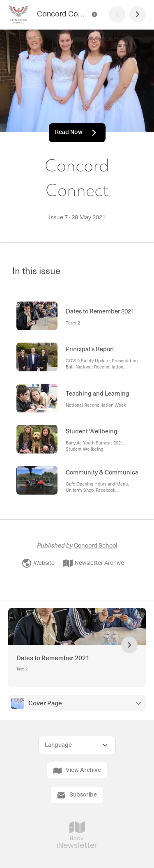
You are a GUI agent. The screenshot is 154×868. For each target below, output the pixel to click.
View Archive (77, 771)
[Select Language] (77, 745)
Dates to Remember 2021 (53, 658)
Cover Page (45, 703)
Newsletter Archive (93, 563)
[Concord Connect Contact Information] (94, 14)
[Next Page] (138, 14)
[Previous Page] (117, 14)
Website (38, 563)
